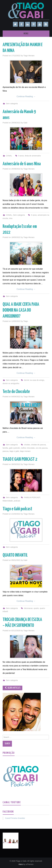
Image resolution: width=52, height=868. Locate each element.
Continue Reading (26, 96)
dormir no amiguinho (11, 383)
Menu (26, 34)
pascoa (6, 451)
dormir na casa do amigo (34, 380)
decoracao (28, 608)
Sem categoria (12, 104)
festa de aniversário (33, 156)
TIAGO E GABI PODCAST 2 (20, 459)
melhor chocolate (28, 448)
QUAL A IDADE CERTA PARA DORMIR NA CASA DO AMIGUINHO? (21, 310)
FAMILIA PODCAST (32, 497)
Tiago (26, 321)
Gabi (25, 123)
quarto (36, 608)
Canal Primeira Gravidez (15, 818)
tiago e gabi (14, 451)
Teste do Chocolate (16, 392)
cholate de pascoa (38, 445)
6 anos (34, 215)
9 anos (21, 156)
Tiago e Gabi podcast (17, 509)
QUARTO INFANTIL (15, 555)
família (5, 448)
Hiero (21, 864)
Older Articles (13, 688)
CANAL (9, 156)
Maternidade (8, 501)
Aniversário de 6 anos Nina (22, 164)
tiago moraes (25, 451)
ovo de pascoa (42, 448)
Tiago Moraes (29, 56)
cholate (27, 445)
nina (11, 218)
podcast (17, 501)
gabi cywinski (14, 448)
